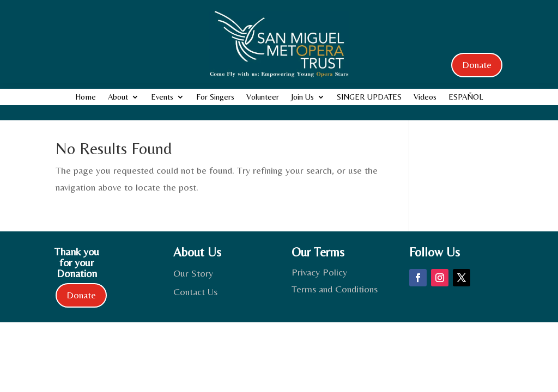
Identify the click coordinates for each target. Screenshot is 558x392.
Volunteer (263, 97)
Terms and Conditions (335, 289)
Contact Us (195, 292)
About (118, 97)
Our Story (193, 273)
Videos (425, 97)
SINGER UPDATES (369, 97)
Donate (477, 65)
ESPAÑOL (466, 97)
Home (86, 97)
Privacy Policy (319, 272)
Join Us (302, 97)
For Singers (215, 97)
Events (162, 97)
